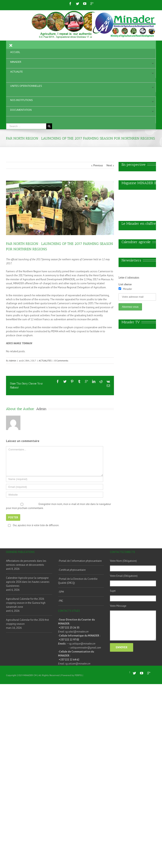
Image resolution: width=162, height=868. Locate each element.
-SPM (61, 592)
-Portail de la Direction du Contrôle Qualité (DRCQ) (78, 581)
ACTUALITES (45, 361)
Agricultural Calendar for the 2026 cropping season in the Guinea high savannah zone (26, 603)
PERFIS (78, 675)
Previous (98, 165)
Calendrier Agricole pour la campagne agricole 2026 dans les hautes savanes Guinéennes (28, 582)
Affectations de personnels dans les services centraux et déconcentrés (26, 563)
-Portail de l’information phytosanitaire (80, 561)
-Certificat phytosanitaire (72, 570)
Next (109, 165)
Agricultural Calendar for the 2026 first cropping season (27, 622)
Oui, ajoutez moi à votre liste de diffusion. (33, 525)
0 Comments (61, 361)
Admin (13, 361)
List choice (125, 284)
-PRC (61, 601)
